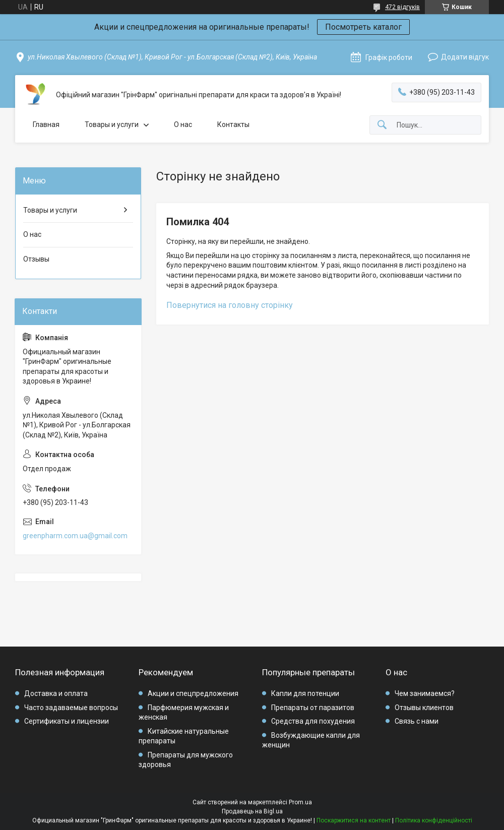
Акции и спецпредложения (193, 693)
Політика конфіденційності (434, 820)
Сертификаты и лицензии (67, 721)
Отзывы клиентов (424, 708)
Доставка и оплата (56, 693)
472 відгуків (402, 7)
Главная (46, 124)
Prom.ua (300, 802)
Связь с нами (417, 721)
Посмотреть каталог (363, 27)
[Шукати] (382, 125)
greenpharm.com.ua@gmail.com (75, 536)
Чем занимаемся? (425, 693)
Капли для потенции (305, 693)
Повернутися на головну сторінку (230, 305)
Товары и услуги (112, 124)
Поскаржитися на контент (354, 820)
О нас (183, 124)
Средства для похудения (313, 721)
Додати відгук (465, 57)
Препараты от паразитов (313, 708)
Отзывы (36, 259)
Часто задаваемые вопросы (71, 708)
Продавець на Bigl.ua (252, 811)
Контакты (233, 124)
